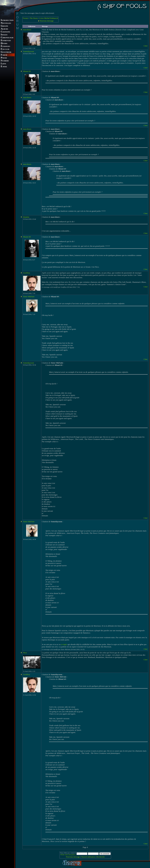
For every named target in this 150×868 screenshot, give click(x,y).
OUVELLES (6, 23)
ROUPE (4, 26)
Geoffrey (27, 273)
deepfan (26, 217)
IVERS (4, 43)
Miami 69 (27, 71)
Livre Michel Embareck (49, 18)
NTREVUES (6, 41)
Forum (25, 18)
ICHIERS (5, 61)
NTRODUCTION (7, 20)
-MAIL (4, 67)
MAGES (4, 35)
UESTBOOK (6, 52)
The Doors (34, 18)
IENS (3, 64)
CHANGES (5, 46)
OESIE (4, 58)
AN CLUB (5, 49)
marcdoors (27, 30)
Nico (25, 653)
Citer (146, 46)
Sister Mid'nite (29, 297)
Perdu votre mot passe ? (68, 855)
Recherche (101, 857)
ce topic (64, 644)
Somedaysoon (29, 51)
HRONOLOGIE (7, 38)
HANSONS (5, 32)
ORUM (4, 55)
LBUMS (4, 29)
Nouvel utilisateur (88, 857)
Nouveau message (47, 21)
